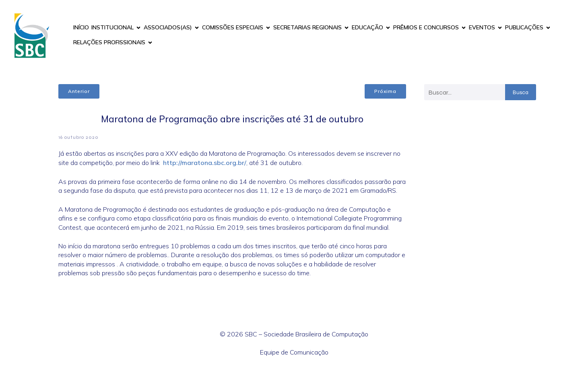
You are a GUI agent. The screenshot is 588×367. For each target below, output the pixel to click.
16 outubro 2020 (78, 137)
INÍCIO (81, 27)
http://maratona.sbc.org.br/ (205, 163)
